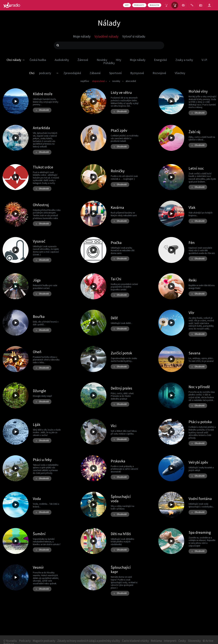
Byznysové (137, 73)
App (127, 5)
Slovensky (194, 641)
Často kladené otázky (135, 641)
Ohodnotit (42, 110)
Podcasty (139, 5)
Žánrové (83, 60)
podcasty (45, 73)
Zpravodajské (72, 73)
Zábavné (95, 73)
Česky (182, 641)
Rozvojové (159, 73)
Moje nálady (138, 60)
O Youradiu (10, 641)
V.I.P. (205, 60)
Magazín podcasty (44, 641)
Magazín (155, 5)
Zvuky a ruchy (184, 60)
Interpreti (170, 641)
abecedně (131, 81)
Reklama (156, 641)
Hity (118, 60)
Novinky (102, 60)
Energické (160, 60)
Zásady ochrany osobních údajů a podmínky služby (89, 641)
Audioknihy (62, 60)
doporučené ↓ (100, 81)
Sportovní (115, 73)
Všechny (180, 73)
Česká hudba (38, 60)
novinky (116, 81)
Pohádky (109, 63)
